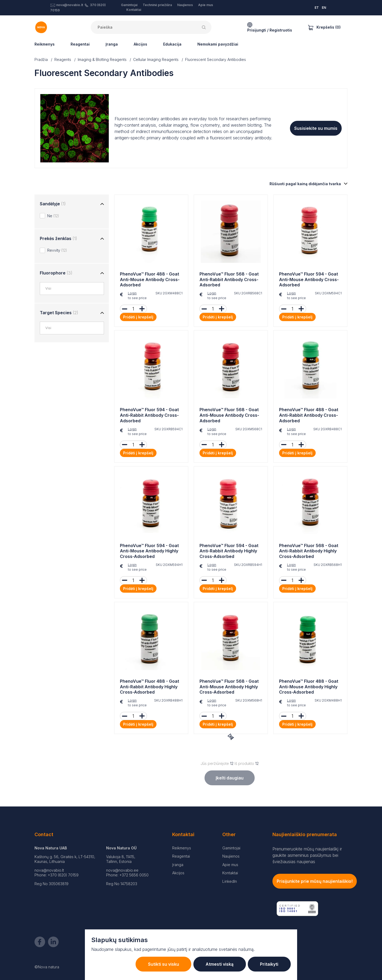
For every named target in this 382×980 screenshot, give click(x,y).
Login (132, 293)
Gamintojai (129, 5)
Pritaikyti (268, 964)
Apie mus (206, 5)
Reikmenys (45, 44)
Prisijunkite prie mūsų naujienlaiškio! (315, 881)
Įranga (112, 44)
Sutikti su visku (159, 964)
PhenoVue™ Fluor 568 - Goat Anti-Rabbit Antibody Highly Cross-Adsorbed (309, 551)
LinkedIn (230, 881)
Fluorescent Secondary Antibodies (216, 59)
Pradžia (41, 59)
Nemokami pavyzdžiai (218, 44)
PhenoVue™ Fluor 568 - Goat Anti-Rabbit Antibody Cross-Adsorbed (229, 280)
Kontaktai (134, 10)
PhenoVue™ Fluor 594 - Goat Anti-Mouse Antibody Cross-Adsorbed (309, 280)
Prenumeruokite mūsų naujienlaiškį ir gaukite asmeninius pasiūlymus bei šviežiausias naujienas (307, 855)
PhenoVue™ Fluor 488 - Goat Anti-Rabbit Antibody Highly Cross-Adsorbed (149, 687)
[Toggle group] (102, 204)
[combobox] (75, 289)
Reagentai (80, 44)
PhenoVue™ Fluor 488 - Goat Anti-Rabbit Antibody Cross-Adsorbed (309, 415)
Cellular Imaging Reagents (156, 59)
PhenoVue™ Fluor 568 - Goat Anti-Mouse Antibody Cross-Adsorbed (229, 415)
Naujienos (185, 5)
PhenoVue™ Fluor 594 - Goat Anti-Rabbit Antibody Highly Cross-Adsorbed (229, 551)
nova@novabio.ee (122, 870)
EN (324, 8)
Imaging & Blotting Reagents (102, 59)
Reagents (63, 59)
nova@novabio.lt (70, 5)
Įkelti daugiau (230, 778)
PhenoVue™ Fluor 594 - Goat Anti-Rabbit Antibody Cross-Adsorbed (149, 415)
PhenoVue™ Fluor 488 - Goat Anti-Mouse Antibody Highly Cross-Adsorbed (309, 687)
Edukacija (172, 44)
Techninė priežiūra (157, 5)
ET (317, 8)
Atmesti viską (217, 964)
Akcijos (140, 44)
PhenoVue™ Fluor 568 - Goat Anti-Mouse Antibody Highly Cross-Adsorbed (229, 687)
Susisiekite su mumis (316, 128)
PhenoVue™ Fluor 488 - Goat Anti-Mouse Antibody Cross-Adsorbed (150, 280)
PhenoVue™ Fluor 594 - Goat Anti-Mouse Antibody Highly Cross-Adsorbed (149, 551)
